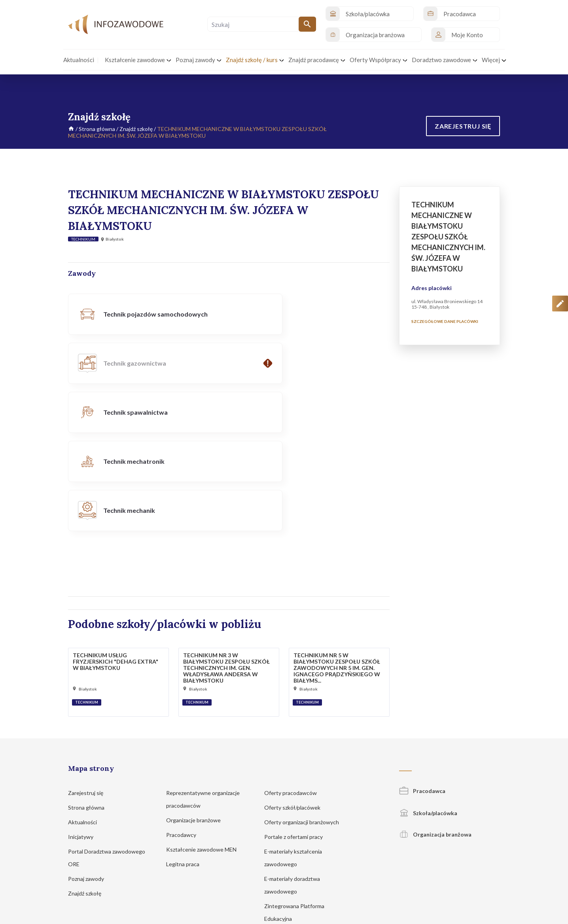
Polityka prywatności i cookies (347, 876)
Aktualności (86, 724)
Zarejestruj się (89, 695)
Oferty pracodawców (294, 695)
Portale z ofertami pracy (297, 739)
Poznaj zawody (90, 781)
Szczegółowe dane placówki (445, 321)
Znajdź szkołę (136, 129)
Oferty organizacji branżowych (305, 724)
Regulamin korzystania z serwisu (422, 876)
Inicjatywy (84, 739)
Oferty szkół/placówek (296, 709)
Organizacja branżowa (435, 736)
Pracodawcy (185, 737)
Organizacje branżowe (197, 722)
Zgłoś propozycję (482, 876)
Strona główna (97, 129)
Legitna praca (183, 766)
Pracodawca (422, 693)
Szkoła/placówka (428, 715)
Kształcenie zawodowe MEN (205, 751)
